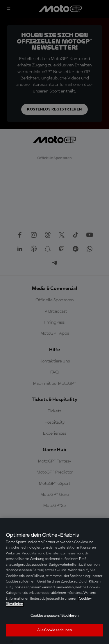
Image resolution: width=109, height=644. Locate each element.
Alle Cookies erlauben (54, 630)
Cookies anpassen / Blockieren (54, 616)
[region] (54, 581)
